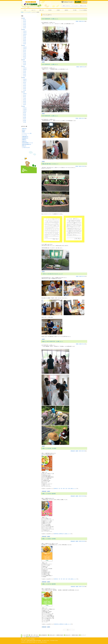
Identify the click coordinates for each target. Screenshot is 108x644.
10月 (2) (25, 70)
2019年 (24, 92)
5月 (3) (25, 63)
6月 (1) (25, 20)
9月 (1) (25, 36)
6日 (84, 587)
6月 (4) (25, 55)
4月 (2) (25, 87)
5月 (83, 67)
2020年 (24, 78)
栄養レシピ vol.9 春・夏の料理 (49, 494)
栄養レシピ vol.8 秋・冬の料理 (49, 539)
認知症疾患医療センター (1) (27, 143)
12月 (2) (25, 31)
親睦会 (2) (24, 146)
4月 (82, 118)
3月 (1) (25, 25)
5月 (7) (25, 56)
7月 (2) (25, 37)
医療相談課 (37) (25, 138)
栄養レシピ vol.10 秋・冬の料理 (49, 448)
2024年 (24, 45)
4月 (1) (25, 23)
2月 (83, 276)
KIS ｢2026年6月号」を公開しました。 (51, 19)
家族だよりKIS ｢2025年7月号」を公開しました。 (53, 341)
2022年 (24, 60)
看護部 (23, 132)
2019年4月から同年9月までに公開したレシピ (62, 624)
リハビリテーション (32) (27, 133)
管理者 (77, 21)
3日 (84, 276)
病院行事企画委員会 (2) (27, 144)
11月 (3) (25, 110)
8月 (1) (25, 52)
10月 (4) (25, 34)
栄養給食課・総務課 (74, 451)
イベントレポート (28, 12)
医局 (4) (24, 130)
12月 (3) (25, 47)
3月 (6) (25, 122)
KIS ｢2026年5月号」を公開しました (50, 64)
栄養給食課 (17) (25, 137)
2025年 (24, 30)
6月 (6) (25, 117)
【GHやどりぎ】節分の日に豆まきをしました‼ (52, 274)
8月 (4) (25, 114)
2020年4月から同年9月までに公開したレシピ (62, 534)
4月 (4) (25, 120)
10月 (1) (25, 81)
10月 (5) (25, 94)
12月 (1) (25, 68)
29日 (84, 496)
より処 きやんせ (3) (26, 147)
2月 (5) (25, 58)
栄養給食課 (44, 491)
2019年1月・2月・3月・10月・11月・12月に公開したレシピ (65, 579)
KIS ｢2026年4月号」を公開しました (50, 116)
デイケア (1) (25, 135)
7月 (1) (25, 53)
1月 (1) (25, 28)
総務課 (43, 62)
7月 (83, 344)
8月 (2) (25, 61)
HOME (22, 12)
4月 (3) (25, 103)
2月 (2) (25, 26)
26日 (84, 541)
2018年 (24, 106)
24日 (84, 166)
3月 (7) (25, 105)
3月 (82, 166)
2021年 (24, 66)
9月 (82, 541)
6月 (82, 21)
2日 (84, 451)
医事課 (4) (24, 140)
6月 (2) (25, 39)
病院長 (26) (24, 129)
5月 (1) (25, 22)
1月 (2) (25, 44)
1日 (84, 21)
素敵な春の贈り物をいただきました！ (50, 164)
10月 (83, 451)
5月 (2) (25, 71)
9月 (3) (25, 113)
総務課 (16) (24, 141)
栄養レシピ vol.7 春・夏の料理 (49, 584)
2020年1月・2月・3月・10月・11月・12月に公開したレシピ (65, 489)
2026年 (24, 18)
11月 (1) (25, 33)
